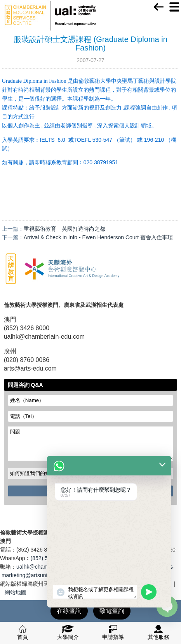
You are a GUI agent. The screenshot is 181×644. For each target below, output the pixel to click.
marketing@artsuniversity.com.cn (42, 575)
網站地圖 (16, 592)
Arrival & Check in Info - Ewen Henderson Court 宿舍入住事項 (98, 237)
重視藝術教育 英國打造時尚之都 (64, 229)
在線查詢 (69, 611)
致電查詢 (112, 611)
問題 (91, 444)
